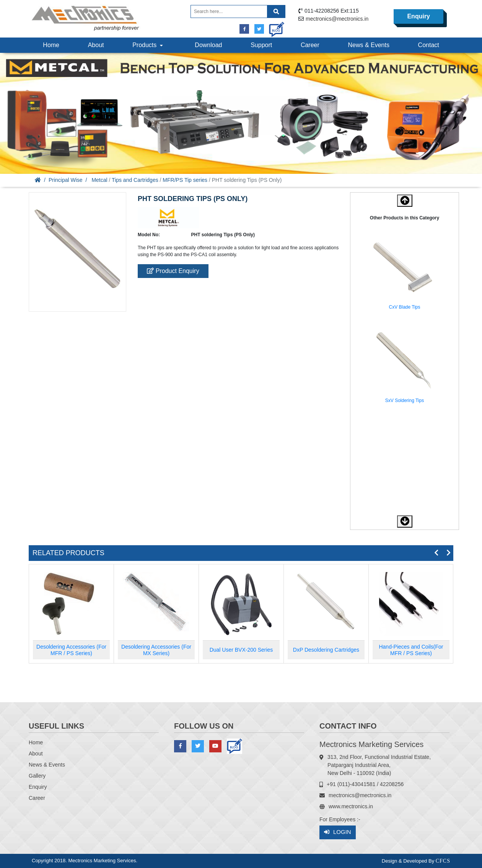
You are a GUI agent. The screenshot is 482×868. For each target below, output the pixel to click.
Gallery (37, 776)
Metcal (99, 180)
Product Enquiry (173, 271)
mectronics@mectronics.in (337, 19)
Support (261, 45)
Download (208, 45)
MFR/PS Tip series (185, 180)
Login (338, 832)
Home (51, 45)
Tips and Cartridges (135, 180)
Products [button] (148, 45)
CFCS (443, 861)
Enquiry (418, 16)
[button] (405, 521)
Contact (429, 45)
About (96, 45)
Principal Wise (66, 180)
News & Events (368, 45)
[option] (405, 274)
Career (310, 45)
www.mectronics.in (351, 806)
